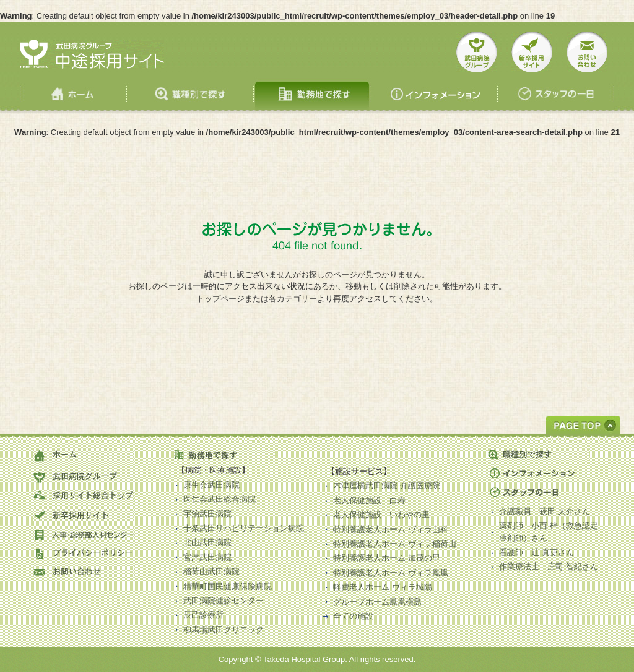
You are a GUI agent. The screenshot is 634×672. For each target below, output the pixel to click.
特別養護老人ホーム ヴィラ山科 (391, 529)
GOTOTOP (583, 425)
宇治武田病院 (207, 514)
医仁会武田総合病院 (219, 499)
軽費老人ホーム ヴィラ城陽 (383, 587)
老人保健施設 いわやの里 (381, 515)
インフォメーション (539, 474)
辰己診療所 (203, 615)
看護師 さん (536, 552)
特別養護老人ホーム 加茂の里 (387, 558)
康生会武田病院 (211, 485)
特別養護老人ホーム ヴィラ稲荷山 (395, 544)
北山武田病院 (207, 542)
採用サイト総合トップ (84, 495)
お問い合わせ (84, 572)
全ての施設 (353, 616)
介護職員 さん (545, 511)
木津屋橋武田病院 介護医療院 (387, 485)
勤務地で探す (236, 456)
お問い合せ (587, 52)
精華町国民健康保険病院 (228, 586)
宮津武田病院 (207, 557)
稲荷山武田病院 (211, 571)
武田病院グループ (477, 52)
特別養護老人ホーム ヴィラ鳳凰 (391, 573)
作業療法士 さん (549, 566)
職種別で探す (544, 456)
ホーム (84, 456)
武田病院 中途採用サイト (92, 54)
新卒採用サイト (532, 52)
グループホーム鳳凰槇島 (377, 602)
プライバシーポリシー (84, 553)
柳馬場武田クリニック (224, 630)
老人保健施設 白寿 (369, 500)
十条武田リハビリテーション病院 (244, 528)
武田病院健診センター (224, 601)
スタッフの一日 (539, 492)
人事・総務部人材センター (84, 534)
